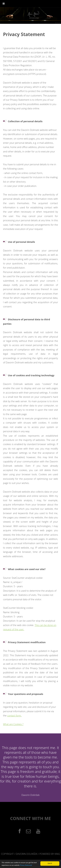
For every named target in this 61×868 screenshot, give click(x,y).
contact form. (14, 715)
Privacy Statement (26, 865)
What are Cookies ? (13, 724)
